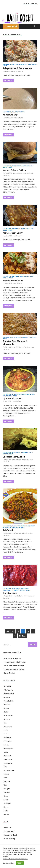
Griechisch (21, 394)
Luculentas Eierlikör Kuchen (14, 669)
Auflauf (7, 708)
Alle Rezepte (7, 64)
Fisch (6, 730)
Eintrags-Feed (9, 831)
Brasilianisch (8, 715)
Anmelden (8, 828)
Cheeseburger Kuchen (14, 457)
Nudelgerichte (29, 276)
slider (34, 64)
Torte (6, 811)
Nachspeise (8, 763)
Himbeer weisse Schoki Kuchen (15, 662)
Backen (6, 712)
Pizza (6, 778)
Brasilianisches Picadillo (12, 658)
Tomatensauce (10, 593)
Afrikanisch (8, 686)
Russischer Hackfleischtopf (14, 666)
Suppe (6, 807)
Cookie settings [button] (9, 863)
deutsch (7, 719)
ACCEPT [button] (20, 863)
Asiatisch (15, 64)
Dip (13, 112)
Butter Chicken (9, 673)
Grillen (6, 745)
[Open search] (35, 26)
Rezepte (22, 112)
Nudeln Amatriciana (13, 281)
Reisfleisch (8, 530)
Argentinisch (8, 701)
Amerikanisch (9, 693)
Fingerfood (16, 166)
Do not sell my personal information (15, 859)
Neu (30, 64)
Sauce (28, 590)
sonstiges (7, 803)
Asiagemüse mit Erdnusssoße (17, 68)
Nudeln (5, 278)
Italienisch (16, 276)
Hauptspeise (23, 64)
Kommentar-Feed (10, 835)
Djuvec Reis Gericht (13, 398)
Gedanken (21, 526)
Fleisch (15, 394)
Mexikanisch (7, 527)
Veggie (5, 65)
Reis (32, 229)
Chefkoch (20, 71)
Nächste (22, 636)
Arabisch (7, 697)
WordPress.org (9, 839)
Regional (15, 527)
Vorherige (10, 631)
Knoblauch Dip (10, 115)
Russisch (7, 792)
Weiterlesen (7, 80)
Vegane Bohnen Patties (14, 170)
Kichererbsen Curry (13, 233)
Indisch (24, 229)
